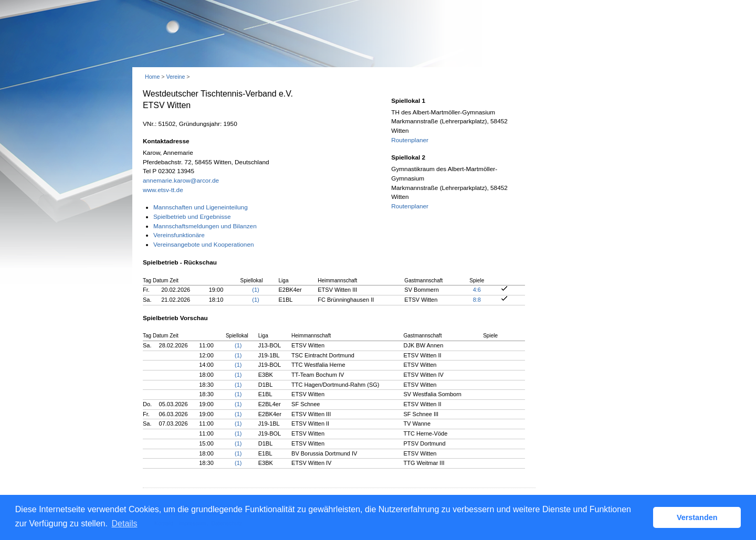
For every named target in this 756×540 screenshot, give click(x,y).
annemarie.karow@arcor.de (181, 181)
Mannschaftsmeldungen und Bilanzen (205, 226)
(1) (255, 290)
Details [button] (125, 523)
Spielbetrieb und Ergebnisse (192, 217)
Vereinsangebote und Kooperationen (204, 245)
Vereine (175, 77)
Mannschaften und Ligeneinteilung (201, 207)
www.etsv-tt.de (163, 190)
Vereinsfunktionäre (179, 235)
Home (152, 77)
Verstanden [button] (697, 517)
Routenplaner (410, 140)
